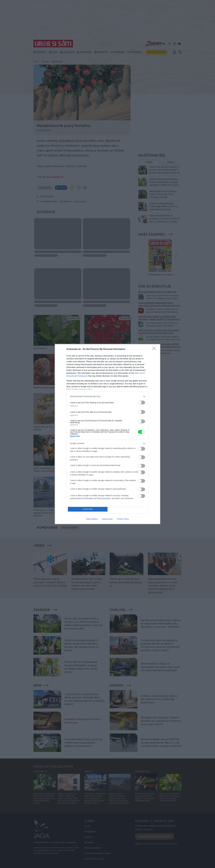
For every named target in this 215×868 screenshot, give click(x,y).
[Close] (155, 349)
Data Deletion (92, 519)
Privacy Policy (123, 519)
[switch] (142, 403)
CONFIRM (88, 509)
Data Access (107, 519)
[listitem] (107, 396)
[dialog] (107, 434)
